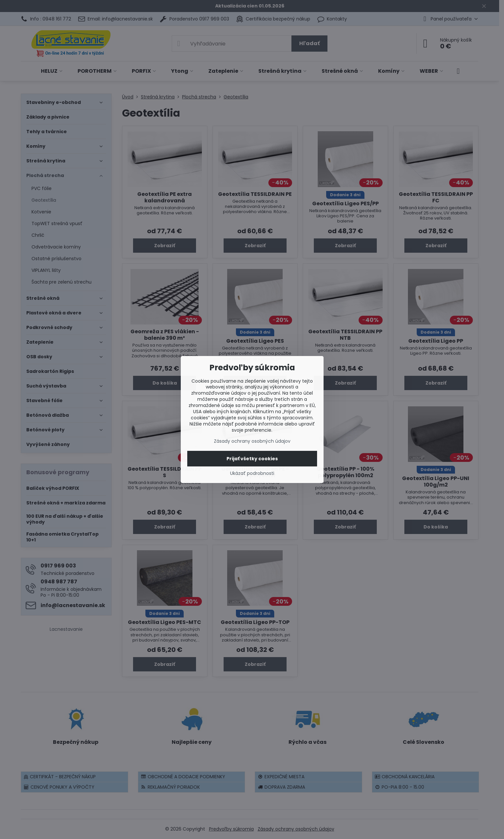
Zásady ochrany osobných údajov (252, 441)
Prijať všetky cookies (252, 459)
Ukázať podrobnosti (252, 473)
